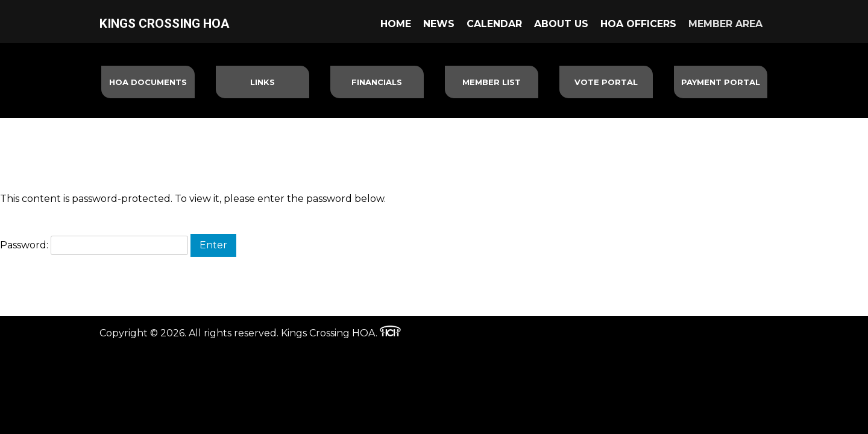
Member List (492, 82)
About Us (561, 24)
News (439, 24)
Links (263, 82)
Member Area (725, 24)
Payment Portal (721, 82)
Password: (94, 245)
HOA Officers (638, 24)
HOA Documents (148, 82)
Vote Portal (606, 82)
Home (396, 24)
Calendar (494, 24)
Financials (377, 82)
